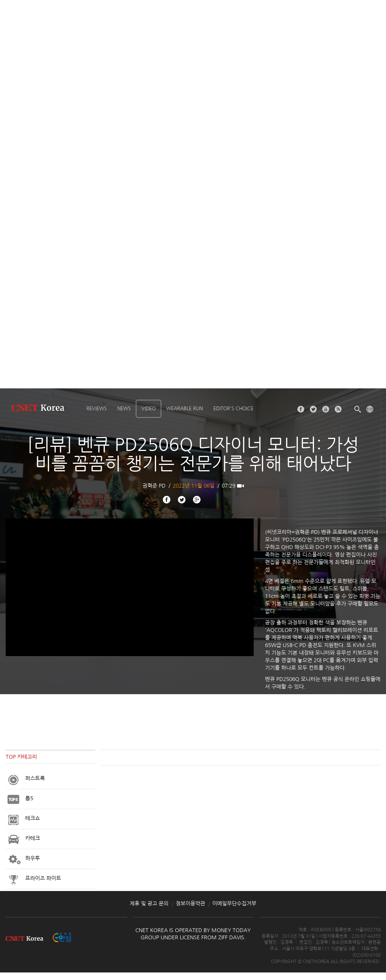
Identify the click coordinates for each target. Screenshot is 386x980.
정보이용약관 (190, 903)
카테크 (33, 838)
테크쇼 (33, 818)
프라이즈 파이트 (43, 878)
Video (149, 409)
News (124, 409)
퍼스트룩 (35, 778)
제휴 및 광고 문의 (149, 903)
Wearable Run (185, 409)
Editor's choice (233, 409)
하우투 (33, 858)
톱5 (29, 798)
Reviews (96, 409)
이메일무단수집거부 (234, 903)
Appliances (14, 779)
